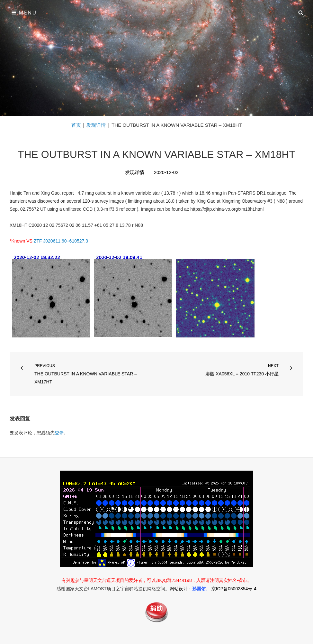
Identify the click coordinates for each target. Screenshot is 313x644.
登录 (59, 433)
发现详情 (96, 125)
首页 (76, 125)
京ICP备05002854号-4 (234, 589)
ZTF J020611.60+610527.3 (61, 241)
